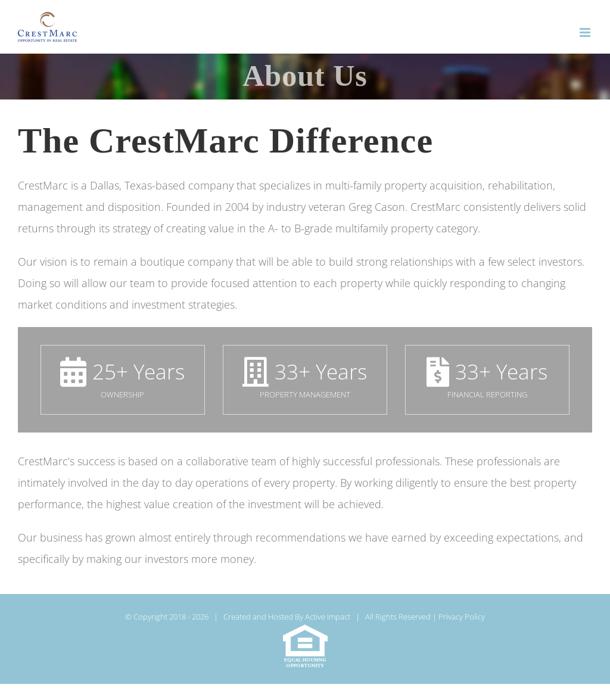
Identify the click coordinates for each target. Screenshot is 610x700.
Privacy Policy (462, 617)
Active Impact (328, 617)
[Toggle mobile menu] (586, 32)
